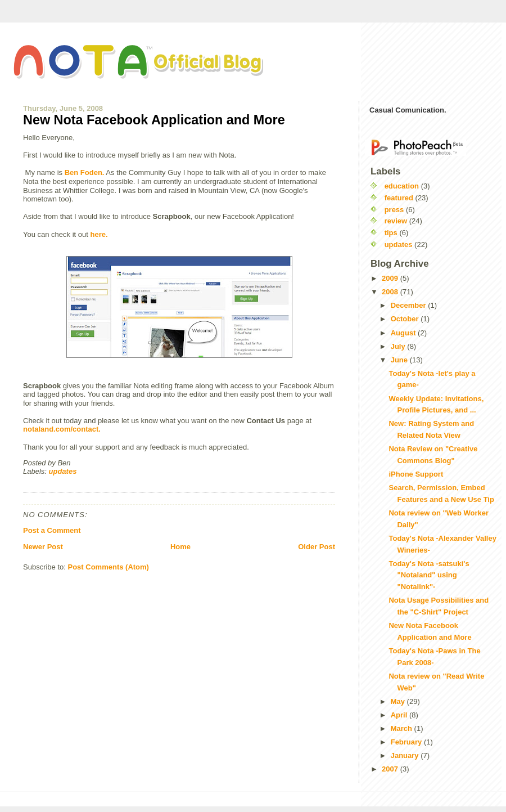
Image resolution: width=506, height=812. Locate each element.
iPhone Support (416, 474)
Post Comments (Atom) (109, 567)
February (407, 742)
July (399, 346)
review (396, 221)
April (400, 715)
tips (391, 233)
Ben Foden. (85, 172)
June (400, 360)
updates (63, 471)
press (394, 210)
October (406, 319)
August (404, 333)
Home (180, 547)
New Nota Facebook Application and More (154, 120)
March (403, 728)
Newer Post (43, 547)
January (406, 755)
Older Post (317, 547)
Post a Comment (52, 530)
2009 (391, 278)
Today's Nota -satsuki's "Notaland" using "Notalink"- (429, 575)
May (399, 701)
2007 (391, 769)
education (402, 186)
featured (399, 198)
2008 (391, 292)
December (409, 305)
